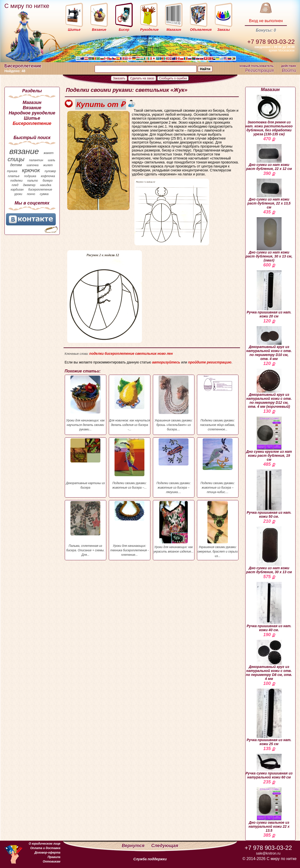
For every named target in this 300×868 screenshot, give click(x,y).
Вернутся (134, 846)
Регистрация (259, 70)
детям (16, 165)
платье (14, 176)
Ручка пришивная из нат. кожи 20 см (269, 294)
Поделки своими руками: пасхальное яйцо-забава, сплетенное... (218, 403)
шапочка (33, 165)
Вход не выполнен (266, 21)
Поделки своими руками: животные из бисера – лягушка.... (174, 466)
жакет (49, 153)
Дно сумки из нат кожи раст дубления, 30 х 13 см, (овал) (269, 240)
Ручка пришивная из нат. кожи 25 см (269, 717)
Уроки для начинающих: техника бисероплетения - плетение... (130, 529)
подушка (30, 176)
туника (12, 171)
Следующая (165, 846)
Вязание (32, 108)
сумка (44, 194)
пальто (32, 181)
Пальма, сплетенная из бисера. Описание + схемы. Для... (86, 529)
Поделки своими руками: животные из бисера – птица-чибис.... (218, 466)
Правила (54, 857)
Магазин (32, 102)
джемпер (29, 185)
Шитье (32, 118)
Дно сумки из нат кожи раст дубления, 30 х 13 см (269, 550)
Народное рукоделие (32, 113)
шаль (52, 160)
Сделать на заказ (142, 78)
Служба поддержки (150, 859)
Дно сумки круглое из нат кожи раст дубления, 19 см (269, 439)
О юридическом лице (44, 844)
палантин (36, 160)
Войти (289, 70)
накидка (46, 185)
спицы (16, 159)
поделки (16, 180)
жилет (48, 165)
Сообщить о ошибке (173, 78)
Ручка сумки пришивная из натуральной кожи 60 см (269, 767)
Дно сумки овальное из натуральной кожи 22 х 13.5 (269, 810)
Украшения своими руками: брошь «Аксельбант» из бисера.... (174, 403)
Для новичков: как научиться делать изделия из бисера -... (130, 403)
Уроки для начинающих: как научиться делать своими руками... (86, 403)
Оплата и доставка (45, 848)
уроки (18, 194)
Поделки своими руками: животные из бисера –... (130, 464)
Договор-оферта (47, 853)
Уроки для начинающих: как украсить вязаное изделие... (174, 527)
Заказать (119, 78)
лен (170, 354)
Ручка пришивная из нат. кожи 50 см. (269, 494)
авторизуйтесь (166, 362)
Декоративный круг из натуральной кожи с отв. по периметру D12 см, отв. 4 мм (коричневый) (269, 389)
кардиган (17, 190)
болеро (48, 181)
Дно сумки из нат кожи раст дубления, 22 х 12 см (269, 157)
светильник (146, 354)
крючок (31, 170)
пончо (31, 194)
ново (162, 354)
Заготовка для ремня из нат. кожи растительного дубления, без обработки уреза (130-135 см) (269, 115)
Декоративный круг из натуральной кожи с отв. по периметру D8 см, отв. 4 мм (269, 660)
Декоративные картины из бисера (86, 464)
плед (15, 185)
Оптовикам (52, 862)
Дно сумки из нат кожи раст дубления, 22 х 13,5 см (269, 194)
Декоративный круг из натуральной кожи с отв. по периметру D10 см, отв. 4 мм (269, 343)
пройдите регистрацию (210, 362)
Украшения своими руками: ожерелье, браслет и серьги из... (218, 529)
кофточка (48, 176)
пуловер (50, 171)
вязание (24, 151)
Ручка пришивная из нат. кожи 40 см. (269, 607)
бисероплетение (40, 190)
